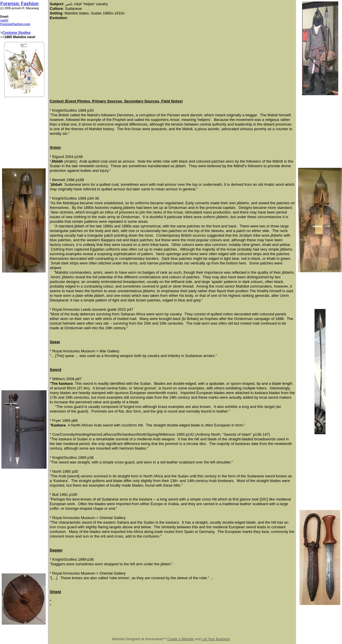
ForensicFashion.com (15, 24)
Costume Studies (16, 33)
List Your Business (216, 639)
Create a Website (181, 639)
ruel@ (4, 20)
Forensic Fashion (19, 4)
